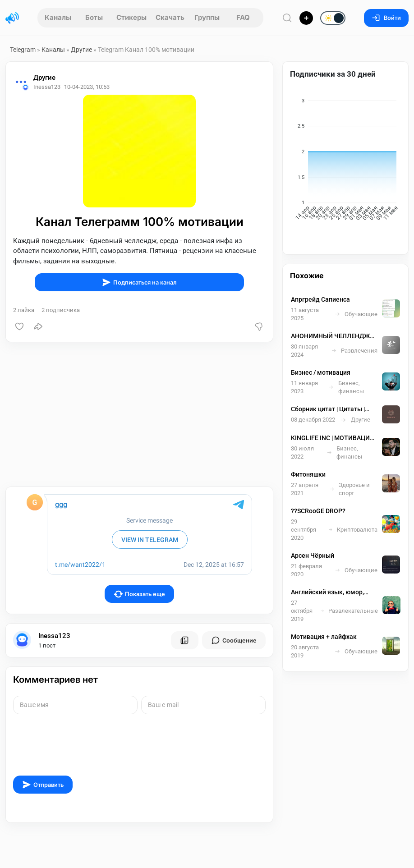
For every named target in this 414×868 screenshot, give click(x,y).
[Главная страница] (12, 18)
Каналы (58, 17)
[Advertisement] (139, 414)
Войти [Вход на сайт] (386, 18)
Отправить (43, 785)
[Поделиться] (38, 326)
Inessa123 (54, 636)
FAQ (243, 17)
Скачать (170, 17)
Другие (81, 50)
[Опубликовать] (306, 18)
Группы (207, 17)
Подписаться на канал (139, 282)
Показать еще (140, 594)
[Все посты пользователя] (184, 640)
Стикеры (131, 17)
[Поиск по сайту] (287, 18)
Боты (94, 17)
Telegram (23, 50)
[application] (345, 161)
